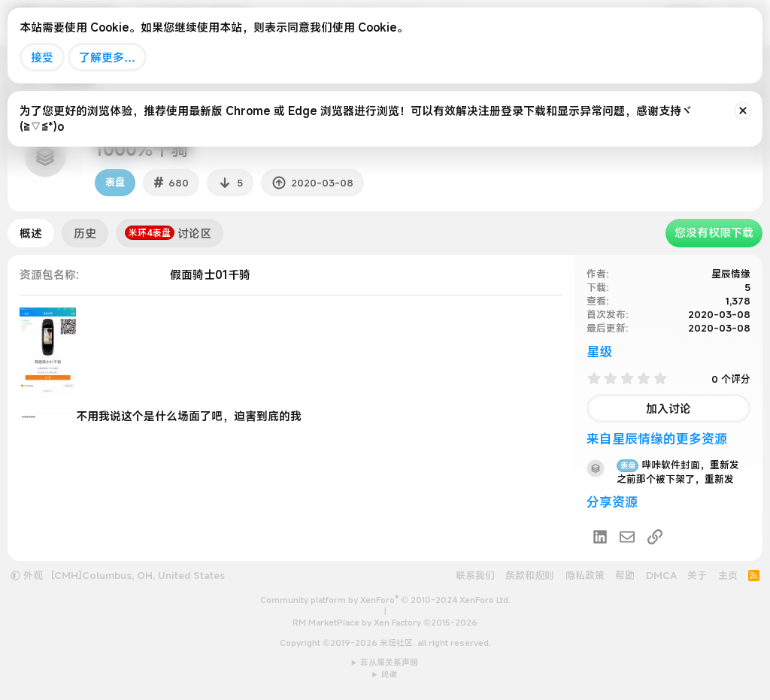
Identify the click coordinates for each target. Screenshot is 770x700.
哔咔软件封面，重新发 (678, 465)
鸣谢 (390, 674)
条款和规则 (530, 575)
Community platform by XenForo (385, 600)
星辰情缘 (731, 274)
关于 (697, 575)
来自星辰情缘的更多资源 (657, 439)
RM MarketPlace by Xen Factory (385, 623)
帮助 (625, 575)
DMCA (661, 575)
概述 (31, 233)
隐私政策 (585, 575)
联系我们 (475, 575)
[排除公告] (743, 111)
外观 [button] (27, 575)
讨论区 (168, 233)
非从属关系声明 (389, 662)
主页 (728, 575)
